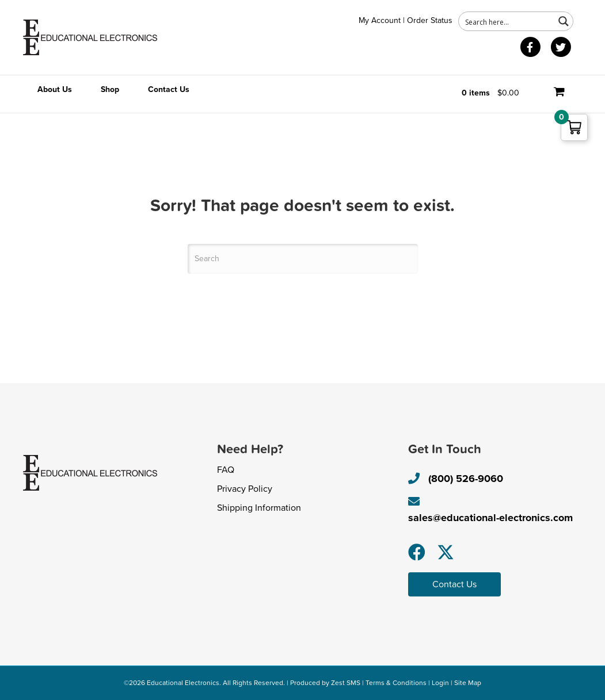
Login (440, 683)
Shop (110, 89)
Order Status (430, 20)
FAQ (226, 470)
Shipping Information (259, 508)
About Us (55, 89)
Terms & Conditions (396, 683)
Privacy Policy (245, 489)
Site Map (468, 683)
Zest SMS (346, 683)
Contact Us (169, 89)
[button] (417, 552)
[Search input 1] (507, 21)
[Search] (303, 259)
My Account (380, 20)
